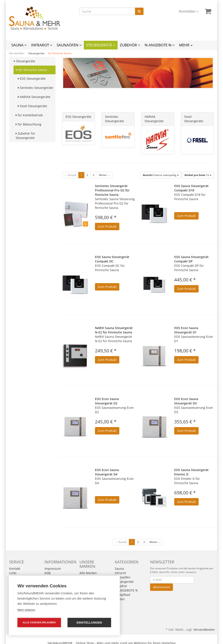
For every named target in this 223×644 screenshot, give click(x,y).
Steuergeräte (101, 45)
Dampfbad (122, 595)
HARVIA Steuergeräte (34, 97)
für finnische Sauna (31, 70)
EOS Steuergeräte (32, 79)
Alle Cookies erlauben (39, 622)
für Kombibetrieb (29, 115)
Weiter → (105, 175)
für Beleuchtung (29, 124)
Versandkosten (204, 630)
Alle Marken (88, 573)
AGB (47, 573)
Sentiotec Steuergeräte (35, 88)
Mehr (186, 45)
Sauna (19, 45)
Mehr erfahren (26, 610)
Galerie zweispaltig (161, 175)
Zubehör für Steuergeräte (25, 136)
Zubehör (130, 45)
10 (198, 175)
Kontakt (15, 569)
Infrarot (42, 45)
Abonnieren (161, 587)
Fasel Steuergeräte (32, 106)
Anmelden (189, 11)
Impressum (53, 569)
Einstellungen (89, 623)
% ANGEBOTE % (160, 45)
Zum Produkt (107, 226)
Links (13, 573)
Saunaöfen (69, 45)
